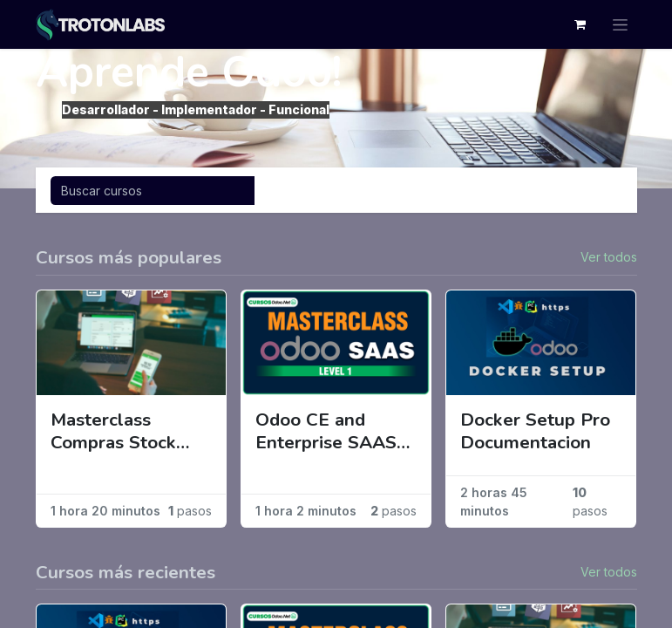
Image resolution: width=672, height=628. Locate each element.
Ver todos (609, 257)
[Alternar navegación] (620, 24)
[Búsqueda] (153, 191)
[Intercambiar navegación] (603, 190)
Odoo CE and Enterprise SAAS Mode (326, 432)
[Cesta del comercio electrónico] (580, 24)
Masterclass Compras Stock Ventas (113, 432)
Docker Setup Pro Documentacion (535, 432)
